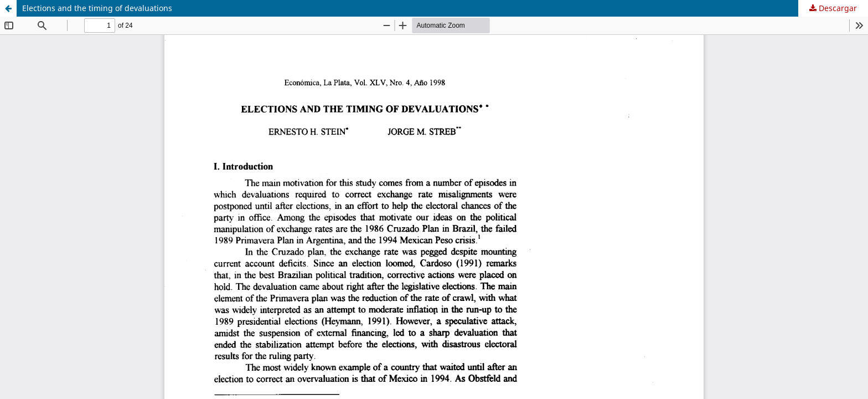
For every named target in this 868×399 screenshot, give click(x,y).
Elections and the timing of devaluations (97, 8)
